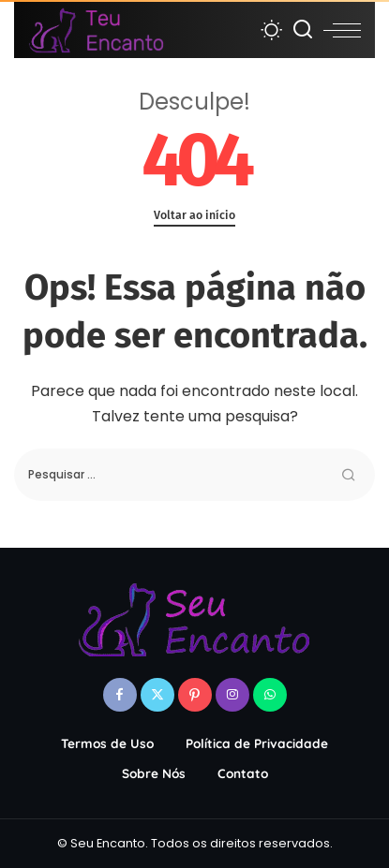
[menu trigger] (342, 30)
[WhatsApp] (270, 695)
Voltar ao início (194, 215)
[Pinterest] (195, 695)
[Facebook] (120, 695)
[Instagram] (232, 695)
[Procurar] (303, 30)
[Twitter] (157, 695)
